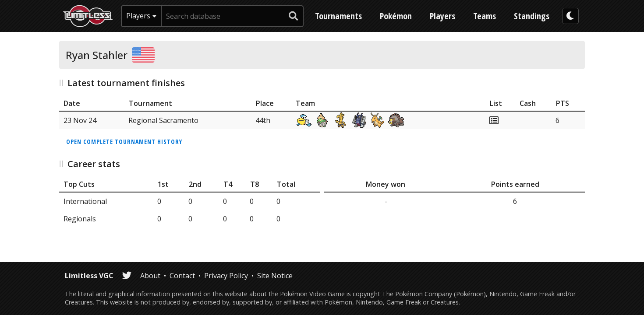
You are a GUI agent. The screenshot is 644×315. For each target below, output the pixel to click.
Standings (532, 16)
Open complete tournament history (124, 142)
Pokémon (396, 16)
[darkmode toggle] (570, 16)
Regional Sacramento (163, 120)
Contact (182, 276)
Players (442, 16)
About (150, 276)
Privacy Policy (226, 276)
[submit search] (294, 16)
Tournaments (338, 16)
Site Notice (275, 276)
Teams (485, 16)
